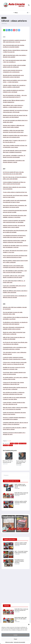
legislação (5, 445)
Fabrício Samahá (23, 443)
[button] (29, 624)
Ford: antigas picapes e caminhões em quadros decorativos (19, 561)
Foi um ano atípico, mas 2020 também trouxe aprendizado (21, 462)
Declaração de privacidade (19, 642)
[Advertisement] (15, 587)
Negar (16, 639)
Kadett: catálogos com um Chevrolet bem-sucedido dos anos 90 (20, 486)
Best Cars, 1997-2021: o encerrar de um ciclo (8, 462)
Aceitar (16, 635)
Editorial (4, 18)
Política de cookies (9, 642)
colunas (12, 443)
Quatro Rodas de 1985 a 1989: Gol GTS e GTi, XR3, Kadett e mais (21, 619)
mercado (11, 445)
